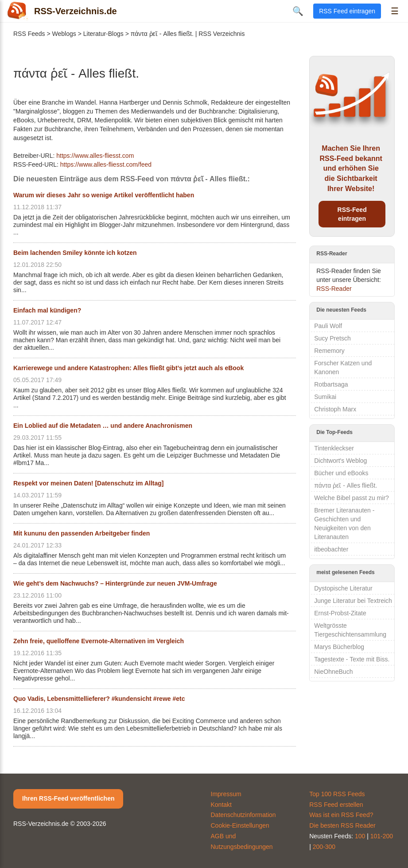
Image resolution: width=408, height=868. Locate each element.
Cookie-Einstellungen (240, 825)
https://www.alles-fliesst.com (95, 156)
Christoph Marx (335, 409)
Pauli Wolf (328, 326)
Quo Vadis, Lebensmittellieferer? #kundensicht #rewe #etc (99, 699)
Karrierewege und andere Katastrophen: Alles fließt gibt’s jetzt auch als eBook (128, 368)
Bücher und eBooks (341, 473)
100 (360, 836)
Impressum (226, 794)
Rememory (329, 351)
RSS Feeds (29, 34)
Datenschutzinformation (243, 815)
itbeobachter (331, 549)
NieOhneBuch (333, 672)
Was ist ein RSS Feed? (341, 815)
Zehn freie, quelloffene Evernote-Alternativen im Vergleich (99, 641)
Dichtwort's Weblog (340, 461)
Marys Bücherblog (339, 647)
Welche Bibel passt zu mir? (352, 498)
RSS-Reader (334, 289)
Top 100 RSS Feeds (337, 794)
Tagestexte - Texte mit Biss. (352, 659)
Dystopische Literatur (343, 588)
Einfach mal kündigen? (47, 310)
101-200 (382, 836)
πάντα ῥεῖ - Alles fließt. (346, 485)
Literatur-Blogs (103, 34)
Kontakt (221, 805)
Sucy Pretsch (332, 338)
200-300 (324, 847)
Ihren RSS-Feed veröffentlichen (68, 798)
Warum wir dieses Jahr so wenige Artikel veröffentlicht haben (104, 195)
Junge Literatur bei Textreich (353, 601)
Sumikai (325, 397)
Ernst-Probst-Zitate (340, 613)
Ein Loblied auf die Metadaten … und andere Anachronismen (103, 426)
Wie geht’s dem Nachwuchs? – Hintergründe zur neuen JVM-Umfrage (115, 583)
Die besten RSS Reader (342, 825)
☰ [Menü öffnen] (395, 11)
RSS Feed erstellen (336, 805)
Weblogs (64, 34)
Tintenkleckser (334, 448)
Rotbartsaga (331, 384)
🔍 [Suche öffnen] (298, 11)
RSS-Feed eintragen (352, 214)
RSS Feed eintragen (347, 11)
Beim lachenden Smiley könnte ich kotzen (75, 253)
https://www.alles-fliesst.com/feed (106, 164)
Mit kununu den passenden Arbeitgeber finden (82, 533)
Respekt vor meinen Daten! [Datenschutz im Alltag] (88, 483)
